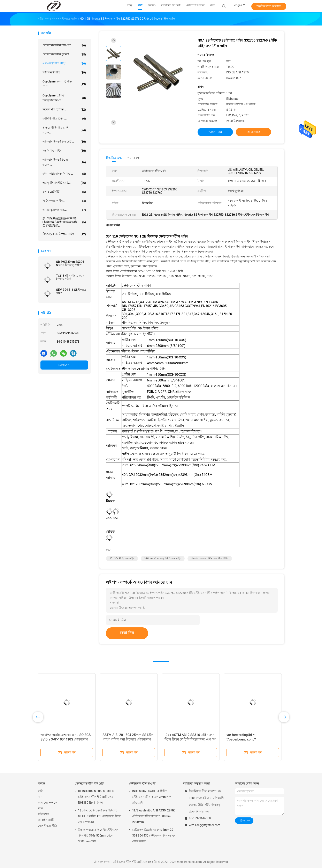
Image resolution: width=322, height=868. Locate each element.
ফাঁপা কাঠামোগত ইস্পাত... (64, 174)
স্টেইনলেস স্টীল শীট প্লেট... (64, 45)
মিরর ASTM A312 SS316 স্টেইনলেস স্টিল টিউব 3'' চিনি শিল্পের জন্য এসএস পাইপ (190, 739)
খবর (40, 808)
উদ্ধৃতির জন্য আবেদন (269, 6)
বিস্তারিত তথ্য (114, 158)
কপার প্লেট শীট (64, 192)
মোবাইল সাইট (46, 820)
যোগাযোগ (64, 365)
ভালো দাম (215, 132)
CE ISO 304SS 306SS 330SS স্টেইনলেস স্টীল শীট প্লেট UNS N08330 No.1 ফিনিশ (96, 797)
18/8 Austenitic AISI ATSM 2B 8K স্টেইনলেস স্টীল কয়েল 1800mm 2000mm (154, 816)
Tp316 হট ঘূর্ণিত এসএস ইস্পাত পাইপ (70, 277)
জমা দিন (127, 633)
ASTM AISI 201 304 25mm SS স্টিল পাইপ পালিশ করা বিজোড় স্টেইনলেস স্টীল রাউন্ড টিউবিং (128, 739)
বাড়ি (40, 791)
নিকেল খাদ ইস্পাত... (64, 110)
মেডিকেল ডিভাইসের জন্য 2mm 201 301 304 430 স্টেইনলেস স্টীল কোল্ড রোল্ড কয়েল (154, 836)
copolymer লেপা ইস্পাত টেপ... (64, 84)
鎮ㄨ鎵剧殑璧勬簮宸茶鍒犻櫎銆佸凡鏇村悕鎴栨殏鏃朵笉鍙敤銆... (64, 222)
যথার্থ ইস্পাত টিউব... (64, 119)
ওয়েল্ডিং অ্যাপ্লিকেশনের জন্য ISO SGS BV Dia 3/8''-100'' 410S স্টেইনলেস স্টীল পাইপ (66, 739)
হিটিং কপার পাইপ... (64, 201)
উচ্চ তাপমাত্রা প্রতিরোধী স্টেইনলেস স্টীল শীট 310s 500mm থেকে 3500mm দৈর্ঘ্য (98, 836)
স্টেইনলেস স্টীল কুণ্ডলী (142, 783)
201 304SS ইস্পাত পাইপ (122, 559)
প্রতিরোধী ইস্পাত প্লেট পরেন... (64, 130)
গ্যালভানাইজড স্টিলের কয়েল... (64, 162)
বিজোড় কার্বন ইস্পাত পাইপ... (64, 234)
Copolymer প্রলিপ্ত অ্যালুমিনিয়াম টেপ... (64, 98)
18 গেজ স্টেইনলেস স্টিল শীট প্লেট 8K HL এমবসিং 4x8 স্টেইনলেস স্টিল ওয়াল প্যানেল (99, 816)
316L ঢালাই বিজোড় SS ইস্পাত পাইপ (163, 559)
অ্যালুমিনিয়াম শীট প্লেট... (64, 183)
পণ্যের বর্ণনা (134, 158)
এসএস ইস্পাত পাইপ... (64, 64)
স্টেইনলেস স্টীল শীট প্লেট (89, 783)
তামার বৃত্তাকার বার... (64, 210)
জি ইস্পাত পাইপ (64, 151)
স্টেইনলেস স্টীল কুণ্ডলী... (64, 54)
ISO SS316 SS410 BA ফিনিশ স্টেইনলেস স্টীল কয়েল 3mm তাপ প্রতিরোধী (152, 797)
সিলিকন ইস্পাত (64, 73)
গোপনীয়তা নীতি (47, 826)
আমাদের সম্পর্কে (47, 803)
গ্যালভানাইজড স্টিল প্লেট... (64, 142)
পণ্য (40, 797)
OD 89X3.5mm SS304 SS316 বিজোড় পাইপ (70, 263)
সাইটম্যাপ (43, 814)
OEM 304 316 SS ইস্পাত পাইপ (71, 291)
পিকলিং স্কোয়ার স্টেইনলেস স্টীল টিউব (210, 559)
